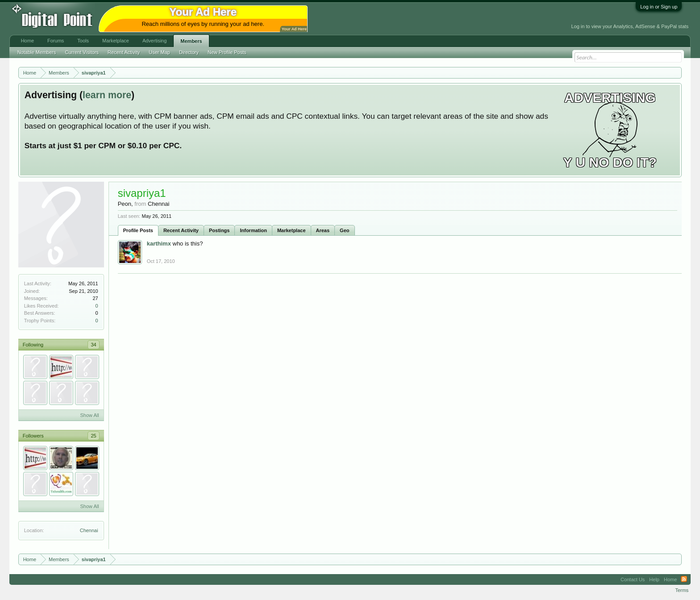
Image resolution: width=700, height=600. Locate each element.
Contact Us (633, 579)
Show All (89, 415)
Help (654, 579)
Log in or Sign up (659, 7)
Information (253, 230)
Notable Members (37, 52)
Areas (323, 230)
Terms (682, 590)
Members (191, 41)
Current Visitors (82, 52)
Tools (83, 41)
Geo (344, 230)
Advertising (154, 41)
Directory (189, 52)
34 (93, 345)
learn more (107, 95)
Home (27, 41)
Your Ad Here (294, 29)
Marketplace (292, 230)
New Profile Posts (227, 52)
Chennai (89, 530)
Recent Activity (181, 230)
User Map (159, 52)
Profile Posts (138, 230)
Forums (56, 41)
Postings (219, 230)
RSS (684, 579)
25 (93, 436)
